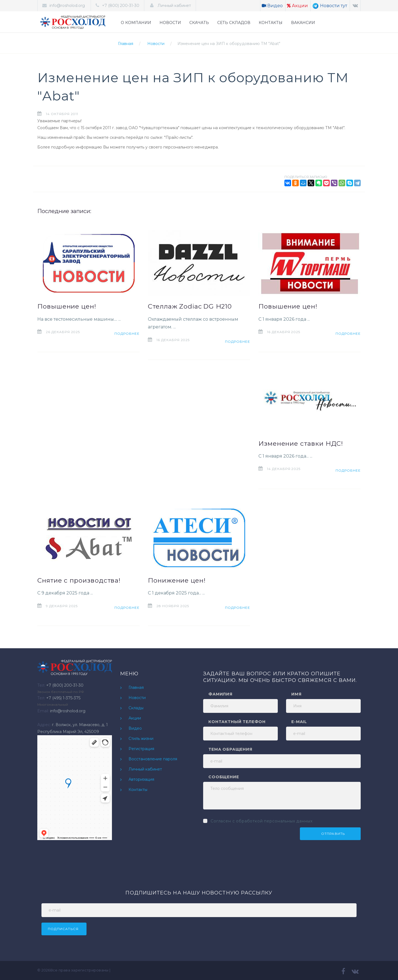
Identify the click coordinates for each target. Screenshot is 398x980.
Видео (272, 6)
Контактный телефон (237, 722)
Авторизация (141, 779)
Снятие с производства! (79, 580)
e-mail (299, 722)
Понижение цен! (177, 580)
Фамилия (220, 694)
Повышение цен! (67, 306)
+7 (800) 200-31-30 (121, 6)
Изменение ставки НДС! (301, 443)
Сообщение (224, 777)
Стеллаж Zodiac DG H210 (190, 306)
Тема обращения (230, 749)
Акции (297, 6)
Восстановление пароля (153, 759)
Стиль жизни (141, 739)
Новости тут (330, 6)
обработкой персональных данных (274, 821)
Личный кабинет (174, 6)
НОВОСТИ (170, 23)
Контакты (138, 790)
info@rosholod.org (67, 6)
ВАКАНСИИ (303, 23)
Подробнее (127, 334)
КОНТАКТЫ (271, 23)
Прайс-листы (178, 137)
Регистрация (141, 749)
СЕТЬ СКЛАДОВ (234, 23)
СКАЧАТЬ (199, 23)
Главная (126, 44)
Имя (296, 694)
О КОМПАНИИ (136, 23)
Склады (136, 708)
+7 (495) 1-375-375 (63, 698)
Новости (156, 44)
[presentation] (245, 838)
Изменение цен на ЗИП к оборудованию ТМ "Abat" (229, 44)
